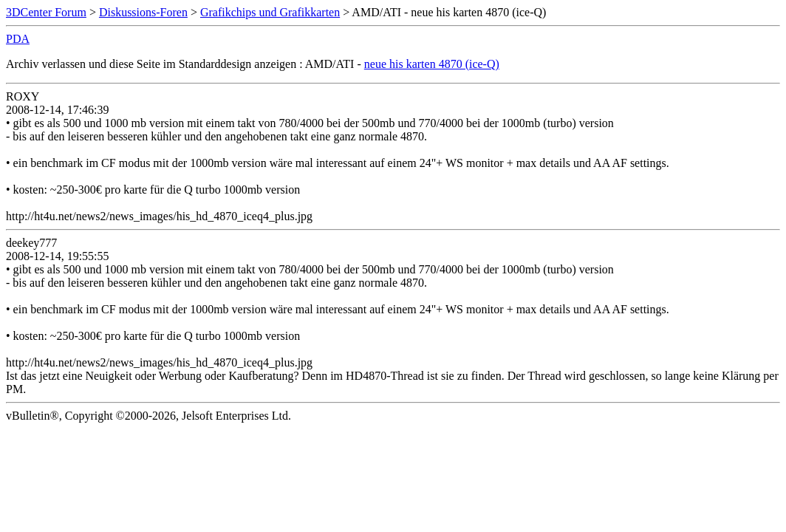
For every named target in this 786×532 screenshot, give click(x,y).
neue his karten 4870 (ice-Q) (432, 64)
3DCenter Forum (46, 12)
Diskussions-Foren (143, 12)
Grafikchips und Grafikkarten (270, 12)
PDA (18, 39)
